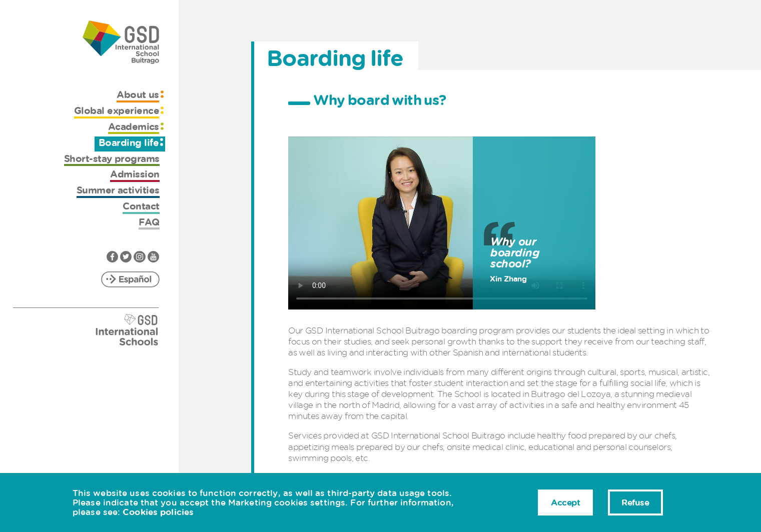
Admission (135, 174)
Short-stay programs (112, 159)
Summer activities (118, 190)
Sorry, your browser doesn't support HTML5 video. (442, 223)
